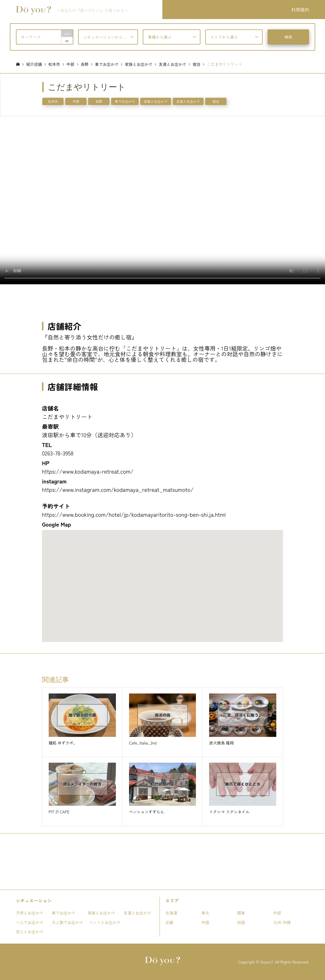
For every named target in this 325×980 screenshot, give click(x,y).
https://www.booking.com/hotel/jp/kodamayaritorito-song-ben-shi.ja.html (134, 514)
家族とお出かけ (156, 101)
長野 (99, 101)
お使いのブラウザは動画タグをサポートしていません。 (162, 200)
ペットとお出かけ (105, 922)
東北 (205, 913)
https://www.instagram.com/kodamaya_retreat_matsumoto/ (118, 489)
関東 (241, 913)
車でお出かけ (125, 101)
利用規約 (300, 10)
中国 (205, 922)
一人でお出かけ (30, 922)
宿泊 (216, 101)
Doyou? (267, 962)
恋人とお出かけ (30, 932)
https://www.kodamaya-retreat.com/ (88, 471)
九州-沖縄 (282, 922)
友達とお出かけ (188, 101)
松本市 (53, 101)
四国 (241, 922)
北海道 (171, 913)
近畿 (169, 922)
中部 (76, 101)
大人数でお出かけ (67, 922)
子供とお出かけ (30, 913)
